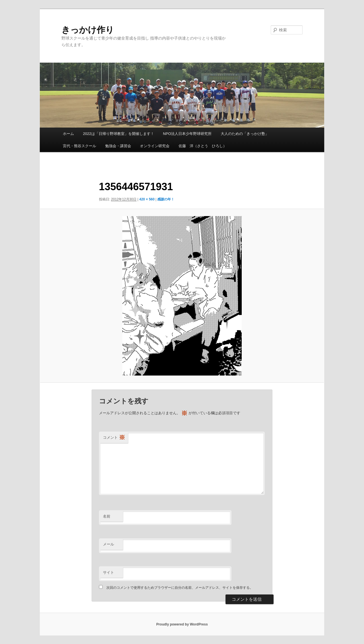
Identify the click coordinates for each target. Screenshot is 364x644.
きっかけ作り (88, 30)
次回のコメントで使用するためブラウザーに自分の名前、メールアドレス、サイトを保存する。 (180, 588)
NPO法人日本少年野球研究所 (187, 134)
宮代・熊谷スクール (79, 146)
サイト (108, 572)
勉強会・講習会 (118, 146)
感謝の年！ (166, 199)
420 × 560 (147, 199)
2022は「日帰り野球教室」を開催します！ (119, 134)
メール (108, 544)
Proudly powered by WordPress (182, 624)
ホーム (68, 134)
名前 (107, 516)
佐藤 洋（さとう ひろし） (203, 146)
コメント (114, 438)
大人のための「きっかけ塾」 (245, 134)
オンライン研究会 (155, 146)
